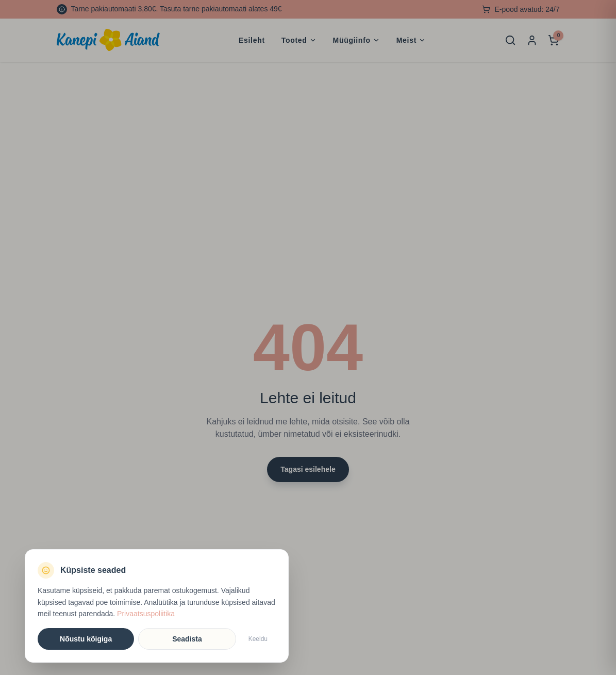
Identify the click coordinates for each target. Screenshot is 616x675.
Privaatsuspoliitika (146, 614)
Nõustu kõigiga (86, 639)
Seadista (187, 639)
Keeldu (258, 639)
